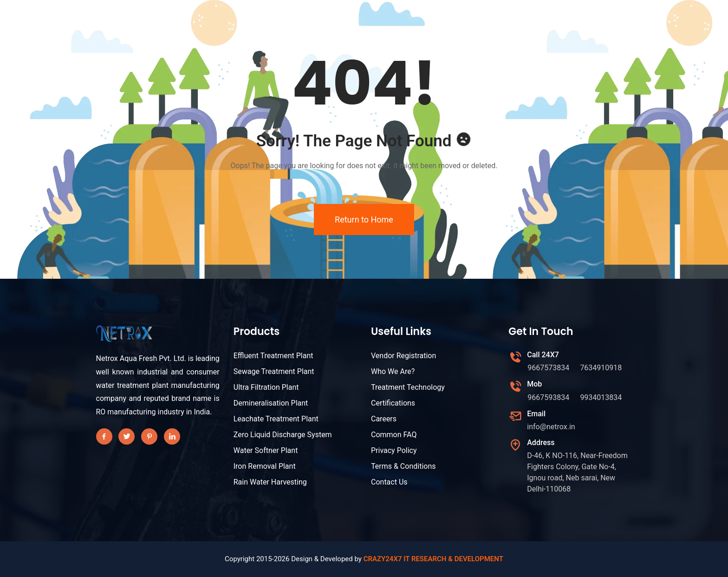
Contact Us (389, 482)
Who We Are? (393, 371)
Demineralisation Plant (271, 403)
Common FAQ (394, 435)
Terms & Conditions (403, 466)
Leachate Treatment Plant (276, 419)
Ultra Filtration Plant (266, 387)
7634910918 (601, 368)
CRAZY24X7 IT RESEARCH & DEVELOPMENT (433, 559)
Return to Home (364, 220)
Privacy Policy (394, 450)
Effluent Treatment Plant (273, 356)
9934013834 (601, 397)
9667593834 (548, 397)
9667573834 (548, 368)
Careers (384, 419)
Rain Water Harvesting (270, 482)
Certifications (393, 403)
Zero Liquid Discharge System (283, 435)
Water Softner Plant (266, 450)
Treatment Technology (408, 387)
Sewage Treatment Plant (274, 371)
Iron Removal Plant (265, 466)
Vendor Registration (403, 356)
